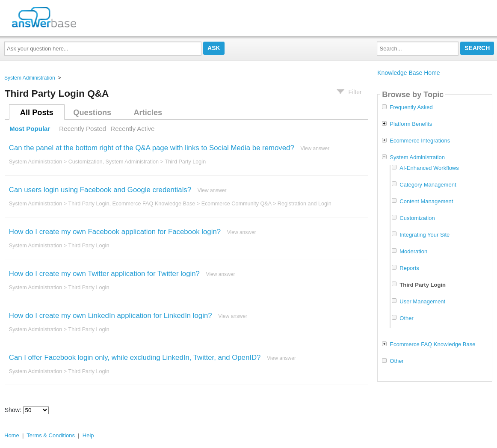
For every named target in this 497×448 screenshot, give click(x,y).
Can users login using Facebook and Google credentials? (100, 190)
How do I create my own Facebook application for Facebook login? (115, 232)
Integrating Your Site (425, 235)
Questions (92, 113)
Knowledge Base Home (408, 73)
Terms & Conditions (51, 435)
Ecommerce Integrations (420, 141)
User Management (422, 301)
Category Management (428, 185)
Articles (148, 113)
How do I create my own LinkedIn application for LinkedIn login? (111, 316)
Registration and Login (305, 204)
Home (12, 435)
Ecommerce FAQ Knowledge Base (154, 204)
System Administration (30, 78)
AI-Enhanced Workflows (429, 168)
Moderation (413, 251)
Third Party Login (185, 162)
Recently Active (132, 129)
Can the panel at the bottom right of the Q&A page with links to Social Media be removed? (152, 148)
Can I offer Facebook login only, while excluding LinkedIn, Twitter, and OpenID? (135, 358)
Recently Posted (83, 129)
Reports (409, 268)
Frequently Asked (411, 107)
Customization (86, 162)
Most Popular (30, 129)
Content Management (426, 201)
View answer (315, 148)
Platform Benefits (411, 124)
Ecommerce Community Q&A (237, 204)
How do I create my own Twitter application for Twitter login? (104, 274)
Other (407, 318)
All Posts (37, 113)
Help (88, 435)
